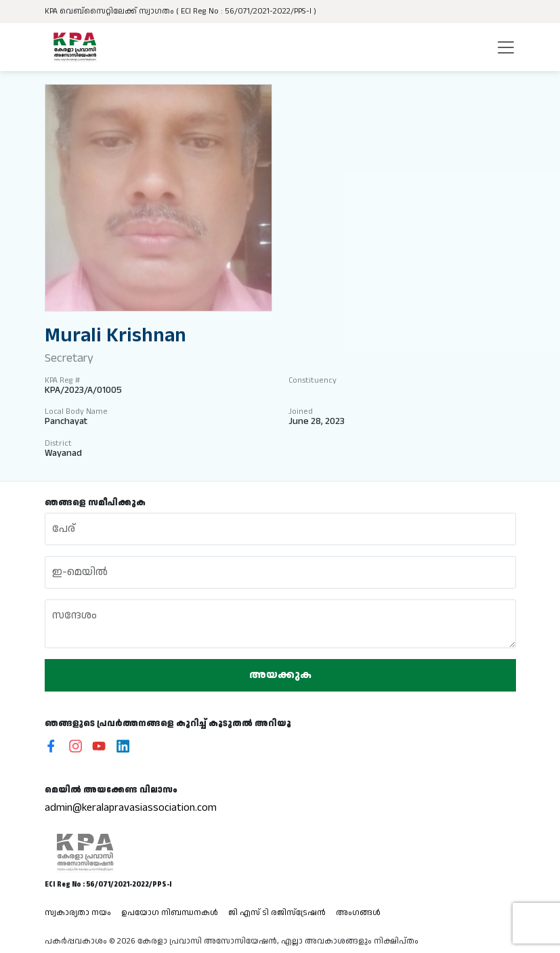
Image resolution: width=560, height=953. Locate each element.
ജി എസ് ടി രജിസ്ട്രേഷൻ (277, 913)
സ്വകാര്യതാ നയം (78, 913)
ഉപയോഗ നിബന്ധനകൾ (170, 913)
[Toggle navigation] (506, 47)
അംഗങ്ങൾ (358, 913)
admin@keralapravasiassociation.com (131, 808)
